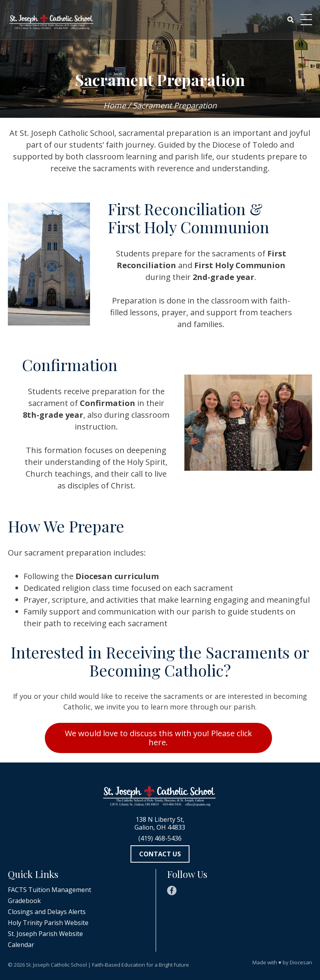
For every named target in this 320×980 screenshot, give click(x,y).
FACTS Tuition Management (50, 890)
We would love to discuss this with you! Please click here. (158, 738)
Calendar (21, 945)
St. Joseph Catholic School (56, 965)
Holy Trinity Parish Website (48, 923)
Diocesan (301, 962)
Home (115, 105)
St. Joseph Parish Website (45, 934)
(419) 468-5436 (160, 838)
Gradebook (24, 901)
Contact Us (160, 854)
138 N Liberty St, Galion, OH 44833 (160, 823)
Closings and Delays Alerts (47, 912)
